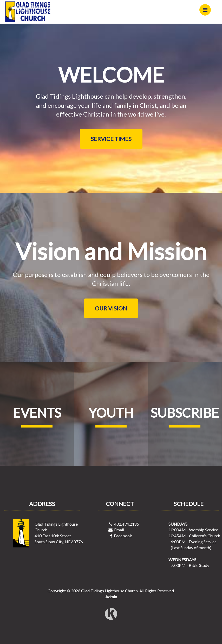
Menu (207, 7)
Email (119, 530)
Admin (111, 597)
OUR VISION (111, 308)
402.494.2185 (127, 524)
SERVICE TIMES (111, 139)
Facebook (123, 536)
